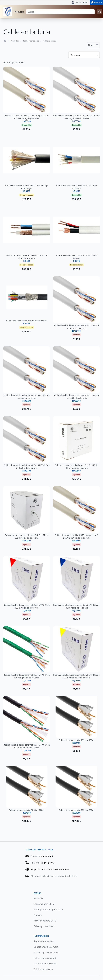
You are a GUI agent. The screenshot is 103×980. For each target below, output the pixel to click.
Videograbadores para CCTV (48, 910)
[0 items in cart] (99, 12)
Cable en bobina (50, 41)
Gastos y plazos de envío (46, 952)
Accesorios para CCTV (45, 921)
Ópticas (38, 915)
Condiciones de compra (46, 947)
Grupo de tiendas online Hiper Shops (50, 869)
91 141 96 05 (47, 863)
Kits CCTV (39, 898)
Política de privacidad (45, 958)
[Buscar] (60, 12)
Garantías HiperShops (45, 964)
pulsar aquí (47, 856)
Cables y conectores (31, 41)
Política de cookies (43, 969)
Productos (19, 12)
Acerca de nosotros (44, 941)
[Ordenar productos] (84, 55)
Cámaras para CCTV (44, 904)
